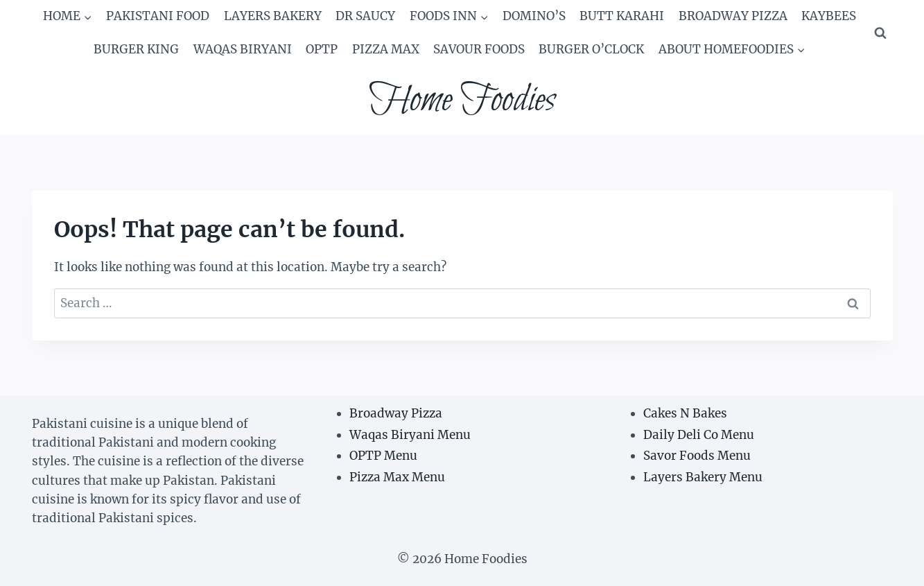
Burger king (136, 49)
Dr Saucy (365, 16)
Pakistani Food (158, 16)
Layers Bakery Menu (703, 477)
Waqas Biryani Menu (410, 435)
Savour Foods (479, 49)
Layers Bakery (273, 16)
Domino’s (534, 16)
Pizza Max (386, 49)
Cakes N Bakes (685, 413)
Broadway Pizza (733, 16)
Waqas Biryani (243, 49)
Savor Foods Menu (697, 456)
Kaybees (829, 16)
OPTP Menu (383, 456)
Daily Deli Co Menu (699, 435)
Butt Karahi (622, 16)
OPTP (322, 49)
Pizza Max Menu (397, 477)
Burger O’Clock (591, 49)
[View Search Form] (880, 33)
